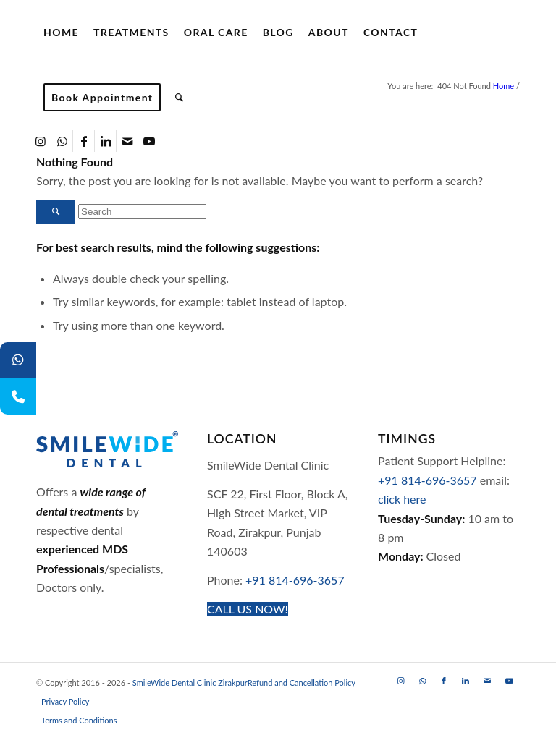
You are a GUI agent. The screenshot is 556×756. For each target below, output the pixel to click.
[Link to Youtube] (149, 141)
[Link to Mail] (127, 141)
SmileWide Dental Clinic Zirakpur (190, 683)
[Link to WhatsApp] (62, 141)
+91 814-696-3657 (295, 580)
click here (402, 499)
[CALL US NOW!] (248, 609)
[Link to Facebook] (84, 141)
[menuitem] (61, 33)
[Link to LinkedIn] (105, 141)
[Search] (180, 98)
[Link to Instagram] (40, 141)
